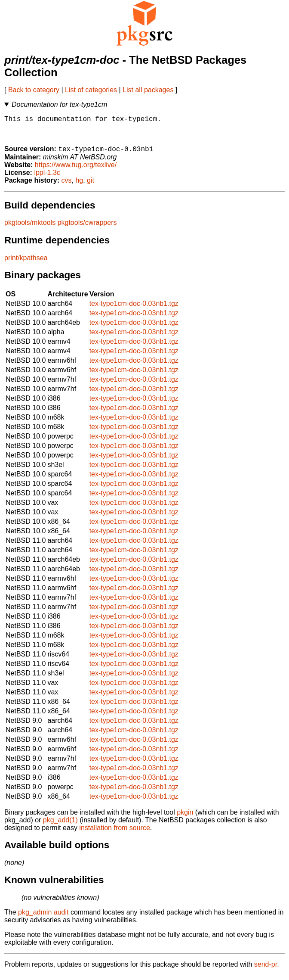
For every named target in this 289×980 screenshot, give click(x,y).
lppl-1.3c (47, 177)
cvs (67, 185)
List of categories (91, 90)
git (91, 185)
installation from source (115, 832)
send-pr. (267, 969)
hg (79, 185)
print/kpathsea (26, 263)
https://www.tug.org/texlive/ (76, 170)
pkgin (185, 817)
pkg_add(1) (60, 825)
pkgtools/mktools (30, 227)
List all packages (148, 90)
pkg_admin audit (43, 917)
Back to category (34, 90)
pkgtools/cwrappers (87, 227)
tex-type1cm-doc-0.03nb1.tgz (134, 308)
